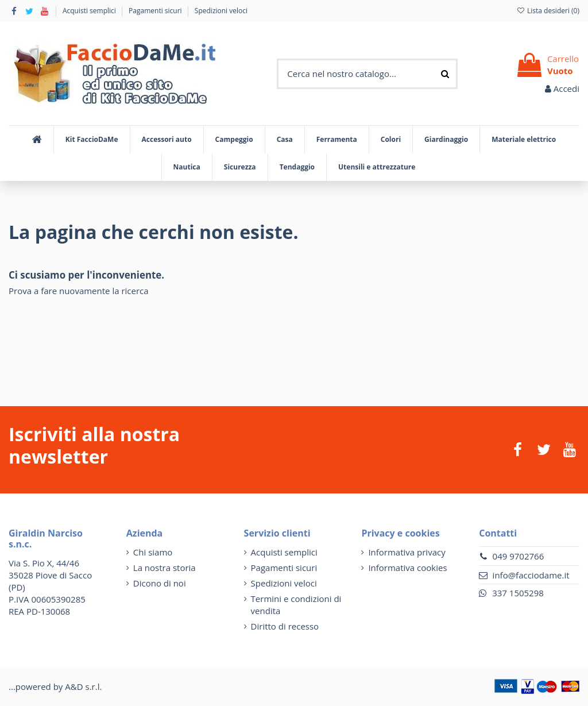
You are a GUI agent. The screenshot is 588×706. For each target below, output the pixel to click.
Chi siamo (153, 552)
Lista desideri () (548, 11)
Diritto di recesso (285, 626)
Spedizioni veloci (221, 11)
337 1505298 (518, 593)
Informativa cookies (407, 568)
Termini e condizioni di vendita (296, 605)
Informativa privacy (407, 552)
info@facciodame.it (531, 575)
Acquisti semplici (90, 11)
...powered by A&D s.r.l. (55, 686)
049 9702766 (519, 556)
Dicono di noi (160, 583)
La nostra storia (165, 568)
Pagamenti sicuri (156, 11)
